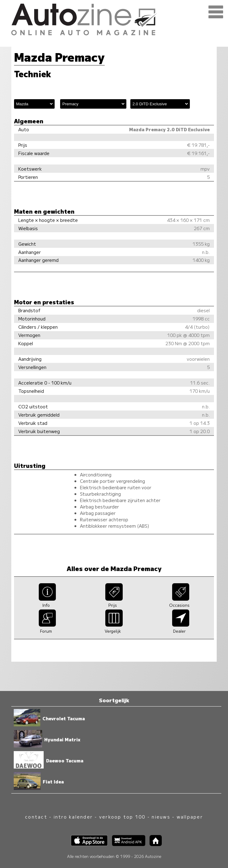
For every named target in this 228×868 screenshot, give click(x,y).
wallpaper (190, 817)
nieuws (161, 817)
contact (36, 817)
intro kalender (73, 817)
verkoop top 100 (122, 817)
